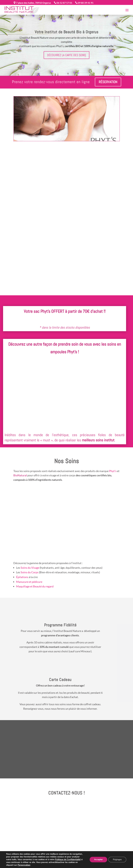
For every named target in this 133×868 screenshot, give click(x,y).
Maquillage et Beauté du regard (35, 586)
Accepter (98, 859)
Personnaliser (24, 865)
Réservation (108, 82)
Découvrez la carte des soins (66, 55)
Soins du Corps (30, 572)
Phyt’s (113, 471)
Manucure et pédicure (29, 582)
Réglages (117, 859)
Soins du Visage (30, 568)
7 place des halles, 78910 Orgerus (33, 3)
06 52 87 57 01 (64, 3)
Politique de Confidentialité (68, 860)
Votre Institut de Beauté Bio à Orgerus (67, 32)
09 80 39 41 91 (85, 3)
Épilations (22, 577)
